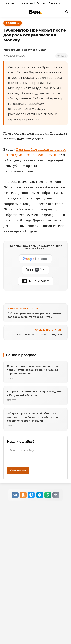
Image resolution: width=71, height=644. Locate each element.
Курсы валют (25, 3)
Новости (9, 3)
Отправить (18, 470)
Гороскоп (54, 3)
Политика (13, 23)
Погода (41, 3)
